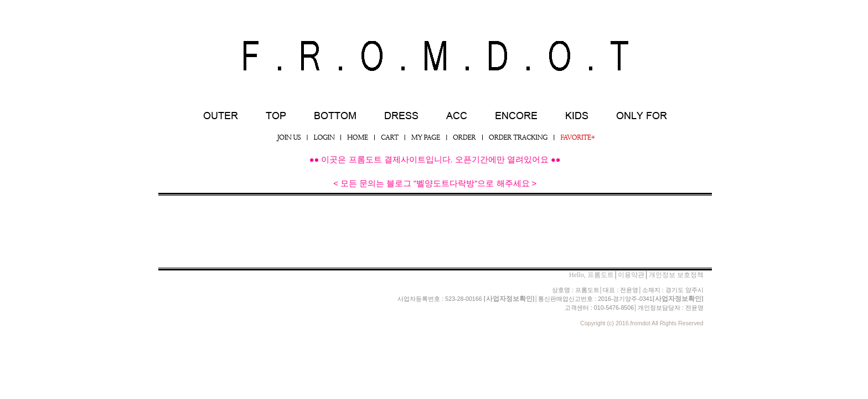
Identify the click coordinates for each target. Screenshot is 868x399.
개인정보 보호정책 (676, 275)
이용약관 (631, 275)
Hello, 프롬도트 (591, 275)
